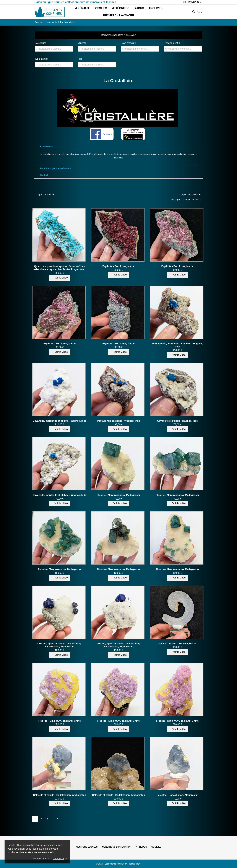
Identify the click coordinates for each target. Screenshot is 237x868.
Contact (44, 175)
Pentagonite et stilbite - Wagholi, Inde (118, 421)
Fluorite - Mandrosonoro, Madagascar (118, 495)
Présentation (47, 147)
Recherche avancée (118, 15)
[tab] (118, 147)
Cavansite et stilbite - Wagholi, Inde (177, 421)
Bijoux (139, 8)
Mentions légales (87, 847)
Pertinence (194, 195)
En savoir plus (41, 859)
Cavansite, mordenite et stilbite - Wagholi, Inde (60, 421)
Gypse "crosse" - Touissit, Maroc (178, 644)
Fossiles (100, 8)
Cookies (156, 847)
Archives (155, 8)
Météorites (120, 8)
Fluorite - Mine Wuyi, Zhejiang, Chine (60, 721)
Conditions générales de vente (55, 168)
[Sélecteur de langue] (193, 2)
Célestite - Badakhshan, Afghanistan (178, 795)
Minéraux (82, 8)
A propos (141, 847)
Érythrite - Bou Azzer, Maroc (119, 266)
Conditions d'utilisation (117, 847)
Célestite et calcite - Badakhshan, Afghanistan (60, 795)
